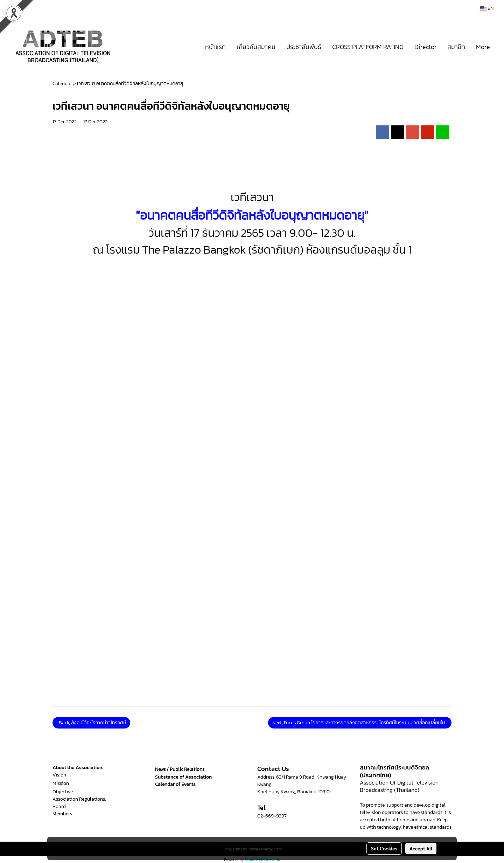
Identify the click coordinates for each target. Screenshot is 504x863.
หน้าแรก (215, 47)
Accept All (421, 848)
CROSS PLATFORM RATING (368, 47)
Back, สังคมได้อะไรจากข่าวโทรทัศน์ (91, 723)
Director (425, 47)
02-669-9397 (272, 816)
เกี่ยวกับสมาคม (256, 47)
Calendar (62, 84)
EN (487, 8)
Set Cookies (384, 848)
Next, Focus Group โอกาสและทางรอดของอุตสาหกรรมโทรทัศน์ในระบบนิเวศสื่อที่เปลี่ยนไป (360, 723)
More (483, 47)
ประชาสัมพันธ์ (304, 47)
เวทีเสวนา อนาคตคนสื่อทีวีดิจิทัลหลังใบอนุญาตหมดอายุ (130, 84)
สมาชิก (456, 47)
